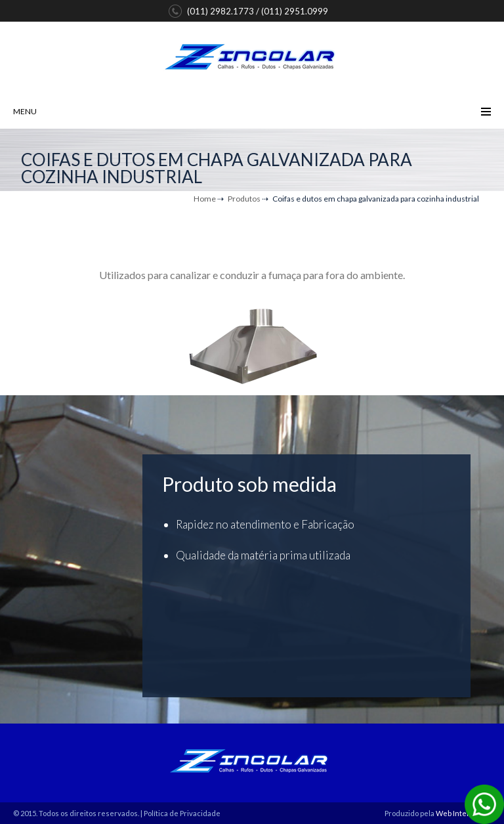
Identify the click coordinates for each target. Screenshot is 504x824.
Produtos (244, 199)
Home (205, 199)
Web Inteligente (463, 813)
